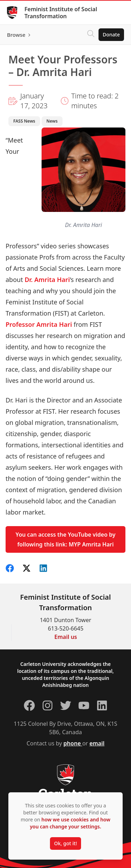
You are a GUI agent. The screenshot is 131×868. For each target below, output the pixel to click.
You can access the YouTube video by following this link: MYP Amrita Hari (66, 539)
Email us (66, 637)
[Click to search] (91, 35)
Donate (111, 35)
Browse (16, 35)
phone (73, 743)
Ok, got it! (65, 843)
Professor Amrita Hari (39, 324)
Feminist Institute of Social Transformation (61, 13)
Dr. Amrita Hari (47, 280)
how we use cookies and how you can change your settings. (70, 823)
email (97, 743)
